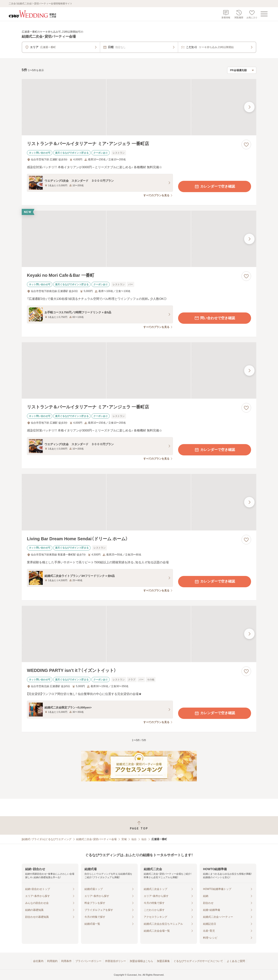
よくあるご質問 (236, 961)
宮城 (124, 839)
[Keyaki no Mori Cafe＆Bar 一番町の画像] (139, 239)
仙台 (134, 839)
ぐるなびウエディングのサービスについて (198, 961)
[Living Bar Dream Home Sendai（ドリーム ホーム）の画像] (139, 502)
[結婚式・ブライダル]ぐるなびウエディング (47, 839)
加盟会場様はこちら (141, 961)
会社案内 (38, 961)
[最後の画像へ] (249, 107)
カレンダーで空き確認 (215, 186)
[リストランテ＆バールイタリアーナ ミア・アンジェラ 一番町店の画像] (139, 107)
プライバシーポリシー (88, 961)
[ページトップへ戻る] (139, 825)
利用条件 (66, 961)
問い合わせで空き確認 (215, 318)
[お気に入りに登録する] (246, 144)
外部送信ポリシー (116, 961)
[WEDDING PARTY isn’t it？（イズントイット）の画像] (139, 634)
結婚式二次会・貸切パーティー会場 (96, 839)
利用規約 (52, 961)
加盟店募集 (163, 961)
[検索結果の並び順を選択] (242, 70)
